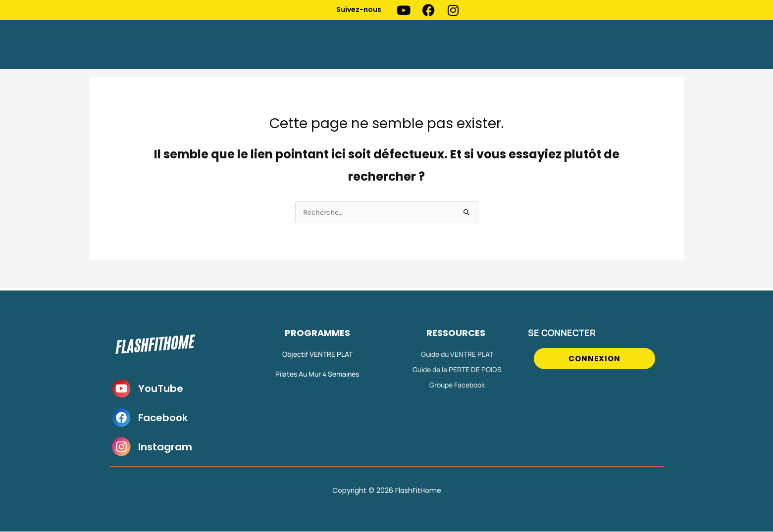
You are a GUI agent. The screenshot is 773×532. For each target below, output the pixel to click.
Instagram (165, 447)
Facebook (163, 418)
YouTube (161, 389)
